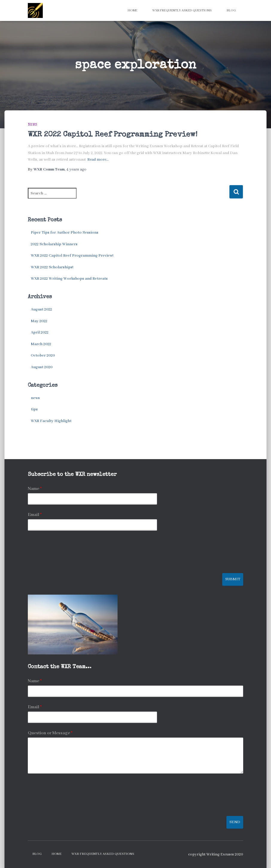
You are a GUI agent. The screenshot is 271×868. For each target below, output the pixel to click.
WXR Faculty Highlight (51, 421)
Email (35, 515)
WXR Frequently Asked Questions (182, 10)
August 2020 (42, 367)
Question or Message (50, 733)
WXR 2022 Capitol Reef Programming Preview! (113, 135)
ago (76, 169)
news (32, 125)
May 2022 (39, 321)
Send (235, 822)
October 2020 (43, 355)
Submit (233, 579)
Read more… (98, 160)
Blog (231, 10)
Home (133, 10)
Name (35, 489)
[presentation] (73, 563)
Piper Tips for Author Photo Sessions (65, 233)
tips (34, 409)
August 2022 (41, 309)
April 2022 (40, 332)
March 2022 (41, 344)
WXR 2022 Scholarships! (52, 267)
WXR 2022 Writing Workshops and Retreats (69, 279)
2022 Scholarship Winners (54, 244)
